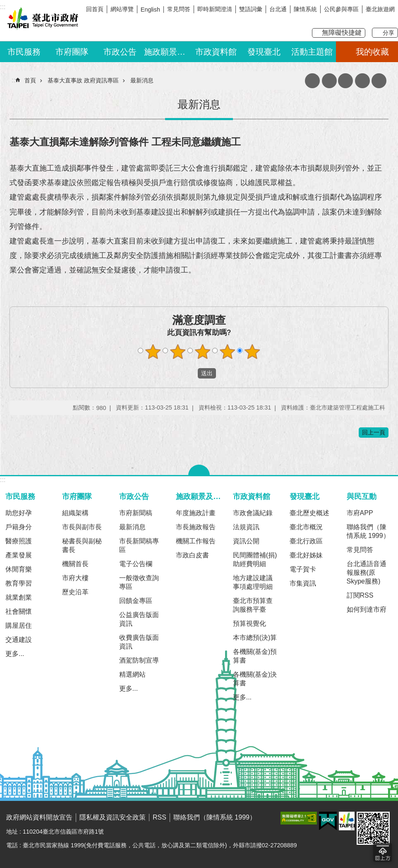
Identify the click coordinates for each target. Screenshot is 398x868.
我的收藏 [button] (372, 52)
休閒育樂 (19, 569)
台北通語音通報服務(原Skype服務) (367, 573)
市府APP (360, 513)
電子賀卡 (303, 569)
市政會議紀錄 (253, 513)
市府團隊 (72, 52)
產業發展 (19, 555)
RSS (159, 817)
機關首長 (75, 564)
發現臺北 (264, 52)
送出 (190, 374)
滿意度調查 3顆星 (203, 352)
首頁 (30, 80)
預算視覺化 (249, 623)
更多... (15, 654)
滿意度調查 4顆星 (228, 352)
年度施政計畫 (196, 513)
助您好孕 (19, 513)
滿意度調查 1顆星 (153, 352)
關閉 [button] (199, 470)
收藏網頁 (312, 81)
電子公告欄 (136, 564)
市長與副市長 (82, 527)
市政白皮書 (192, 555)
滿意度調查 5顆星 (252, 352)
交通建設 (19, 640)
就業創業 (19, 597)
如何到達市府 (367, 609)
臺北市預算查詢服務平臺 (253, 605)
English (150, 10)
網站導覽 (122, 9)
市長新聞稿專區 (139, 545)
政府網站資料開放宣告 (39, 817)
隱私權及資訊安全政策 (113, 817)
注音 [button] (345, 81)
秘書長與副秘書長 (82, 545)
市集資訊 (303, 583)
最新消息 (142, 80)
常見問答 (179, 9)
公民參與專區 (341, 9)
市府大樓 (75, 578)
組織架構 (75, 513)
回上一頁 (374, 432)
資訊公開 (246, 541)
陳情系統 (305, 9)
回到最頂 (382, 852)
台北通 (278, 9)
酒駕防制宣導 (139, 660)
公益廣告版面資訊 (139, 619)
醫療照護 (19, 541)
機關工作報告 (196, 541)
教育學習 (19, 583)
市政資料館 (216, 52)
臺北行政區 (306, 541)
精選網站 (132, 674)
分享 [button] (388, 33)
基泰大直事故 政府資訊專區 (83, 80)
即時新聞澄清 (215, 9)
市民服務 (24, 52)
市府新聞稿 (136, 513)
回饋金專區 (136, 601)
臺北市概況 (306, 527)
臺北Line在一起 (392, 19)
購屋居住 (19, 626)
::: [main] (14, 80)
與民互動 (362, 496)
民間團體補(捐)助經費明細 (255, 559)
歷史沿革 (75, 592)
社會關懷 (19, 611)
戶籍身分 (19, 527)
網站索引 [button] (362, 81)
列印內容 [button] (329, 81)
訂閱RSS (360, 595)
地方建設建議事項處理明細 (253, 582)
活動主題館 (312, 52)
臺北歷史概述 (309, 513)
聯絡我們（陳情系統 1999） (368, 531)
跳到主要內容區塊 (4, 4)
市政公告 (120, 52)
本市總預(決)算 (255, 638)
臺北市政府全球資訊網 (41, 20)
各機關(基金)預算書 (255, 656)
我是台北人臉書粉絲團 (376, 19)
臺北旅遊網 (380, 9)
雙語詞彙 (251, 9)
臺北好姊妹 (306, 555)
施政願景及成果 (168, 52)
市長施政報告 (196, 527)
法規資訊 (246, 527)
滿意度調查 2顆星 (178, 352)
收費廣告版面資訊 (139, 642)
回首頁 (95, 9)
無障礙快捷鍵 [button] (342, 33)
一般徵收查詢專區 (139, 582)
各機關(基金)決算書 (255, 679)
